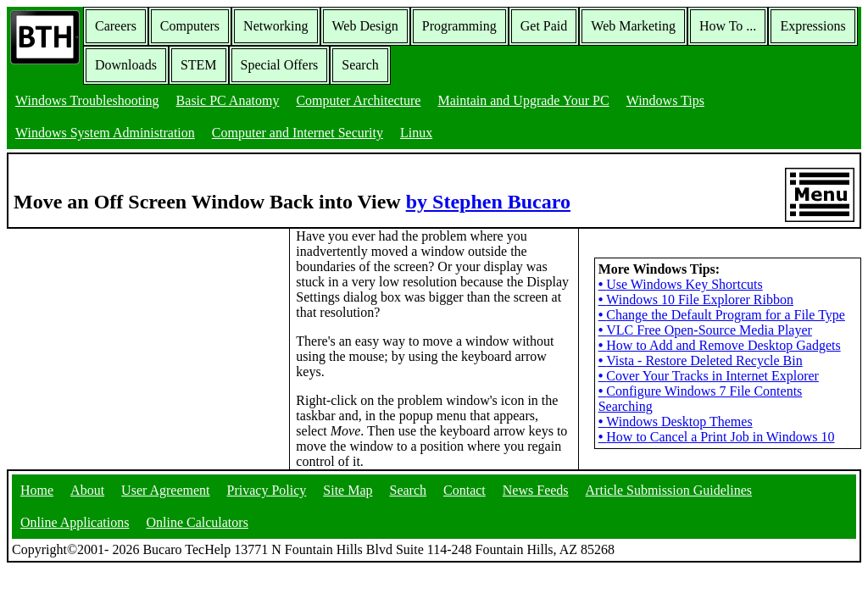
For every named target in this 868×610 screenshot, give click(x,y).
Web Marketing (633, 26)
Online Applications (75, 522)
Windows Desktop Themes (676, 421)
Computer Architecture (358, 100)
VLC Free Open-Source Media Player (705, 330)
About (87, 490)
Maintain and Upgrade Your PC (523, 100)
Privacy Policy (267, 490)
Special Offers (280, 65)
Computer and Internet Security (298, 133)
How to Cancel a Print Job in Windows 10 (717, 437)
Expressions (812, 26)
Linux (416, 133)
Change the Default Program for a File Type (722, 315)
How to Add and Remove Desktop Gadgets (720, 345)
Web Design (365, 26)
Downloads (126, 65)
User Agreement (165, 490)
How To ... (728, 26)
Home (37, 490)
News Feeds (536, 490)
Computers (190, 26)
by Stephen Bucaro (488, 202)
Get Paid (544, 26)
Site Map (348, 490)
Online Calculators (197, 522)
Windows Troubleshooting (87, 100)
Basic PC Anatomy (228, 100)
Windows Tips (665, 100)
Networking (275, 26)
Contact (465, 490)
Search (360, 65)
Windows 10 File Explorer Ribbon (696, 299)
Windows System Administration (105, 133)
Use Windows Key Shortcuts (681, 284)
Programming (459, 26)
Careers (116, 26)
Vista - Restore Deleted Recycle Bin (701, 360)
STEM (199, 65)
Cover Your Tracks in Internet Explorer (709, 376)
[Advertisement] (134, 335)
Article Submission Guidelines (669, 490)
